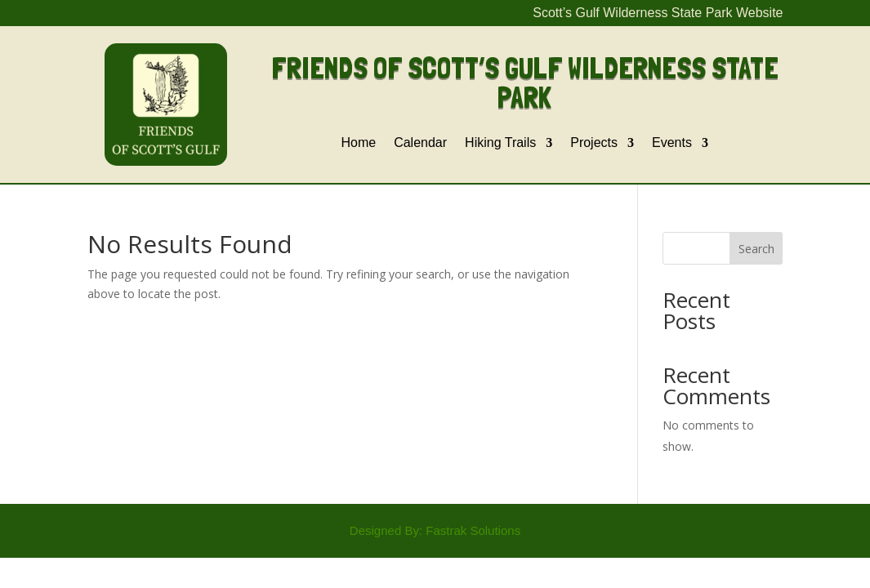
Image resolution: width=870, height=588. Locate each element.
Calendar (420, 143)
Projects (594, 143)
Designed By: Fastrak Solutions (435, 530)
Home (358, 143)
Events (672, 143)
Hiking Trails (500, 143)
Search (756, 249)
